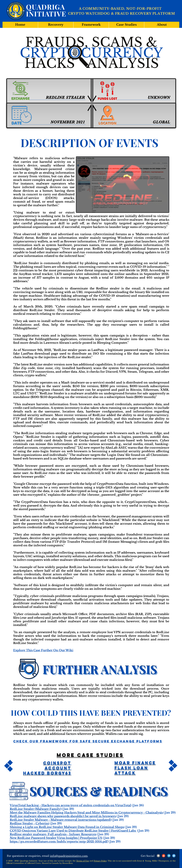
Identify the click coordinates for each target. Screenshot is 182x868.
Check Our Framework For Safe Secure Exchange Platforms (88, 741)
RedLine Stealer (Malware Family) (35, 809)
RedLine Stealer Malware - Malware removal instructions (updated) (60, 820)
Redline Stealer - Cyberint (29, 823)
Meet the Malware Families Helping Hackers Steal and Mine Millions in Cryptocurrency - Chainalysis (86, 812)
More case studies (90, 755)
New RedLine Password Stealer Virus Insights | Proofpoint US (56, 838)
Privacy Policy (100, 861)
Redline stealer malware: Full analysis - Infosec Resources (53, 834)
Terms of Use (83, 861)
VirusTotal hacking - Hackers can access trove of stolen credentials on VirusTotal (70, 805)
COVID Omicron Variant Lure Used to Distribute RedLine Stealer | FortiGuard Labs (73, 831)
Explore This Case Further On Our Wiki (43, 650)
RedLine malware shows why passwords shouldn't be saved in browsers (63, 816)
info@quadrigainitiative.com (69, 856)
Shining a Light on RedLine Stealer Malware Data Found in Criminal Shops (67, 827)
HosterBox (67, 863)
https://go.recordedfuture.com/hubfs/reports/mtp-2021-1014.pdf (59, 841)
